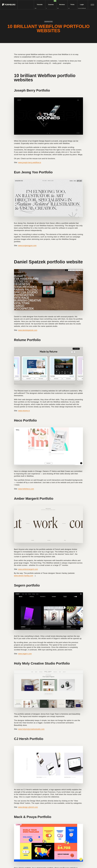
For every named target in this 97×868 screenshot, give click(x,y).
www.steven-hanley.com (24, 576)
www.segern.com (25, 654)
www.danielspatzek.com (28, 330)
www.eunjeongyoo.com (27, 246)
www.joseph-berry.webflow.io (30, 163)
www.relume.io (24, 411)
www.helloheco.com (26, 489)
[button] (92, 5)
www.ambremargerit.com (28, 569)
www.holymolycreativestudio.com (31, 729)
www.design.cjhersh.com (28, 807)
